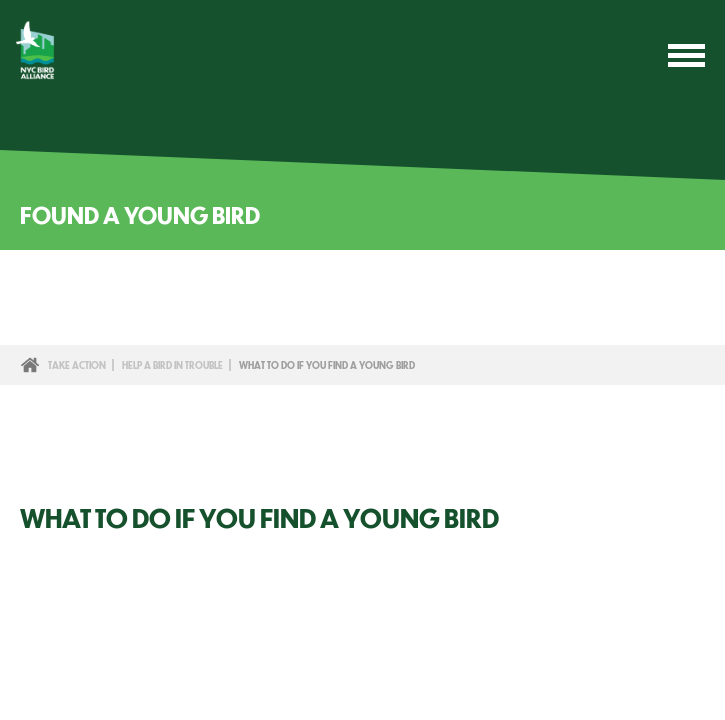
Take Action (77, 365)
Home (30, 365)
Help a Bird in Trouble (172, 365)
